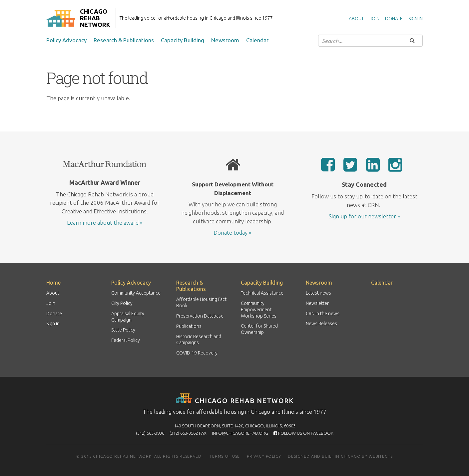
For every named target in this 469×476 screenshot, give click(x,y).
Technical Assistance (262, 293)
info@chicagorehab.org (240, 433)
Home (53, 283)
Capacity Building (183, 40)
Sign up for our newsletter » (364, 216)
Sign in (416, 19)
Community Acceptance (136, 293)
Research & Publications (124, 40)
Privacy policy (264, 456)
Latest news (318, 293)
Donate (394, 19)
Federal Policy (126, 340)
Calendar (257, 40)
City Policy (122, 303)
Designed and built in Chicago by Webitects (340, 456)
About (356, 19)
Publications (189, 326)
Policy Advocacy (66, 40)
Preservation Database (200, 316)
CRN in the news (323, 314)
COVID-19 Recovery (197, 353)
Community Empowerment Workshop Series (259, 310)
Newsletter (317, 303)
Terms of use (225, 456)
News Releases (321, 324)
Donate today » (233, 233)
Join (374, 19)
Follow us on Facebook (303, 433)
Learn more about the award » (105, 223)
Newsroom (225, 40)
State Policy (123, 330)
